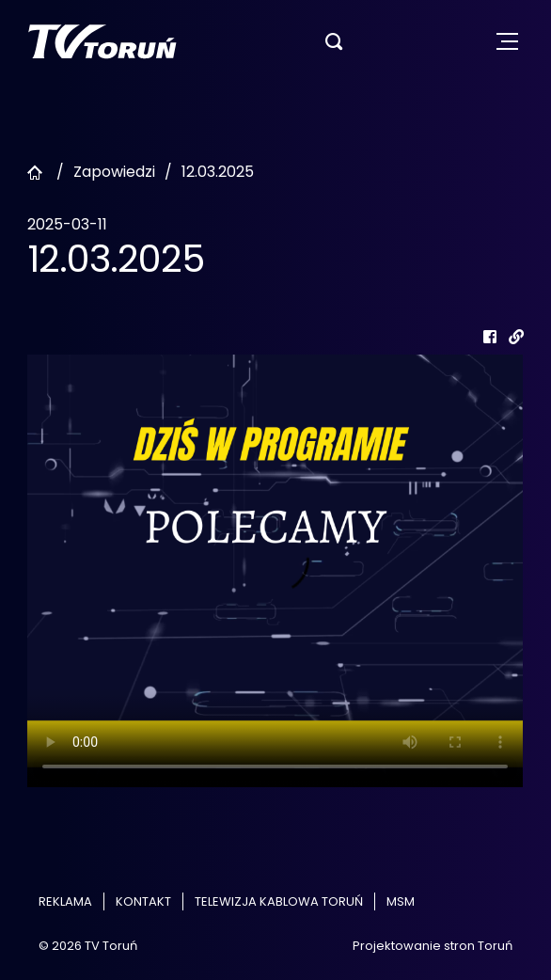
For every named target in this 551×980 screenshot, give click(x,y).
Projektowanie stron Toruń (433, 946)
